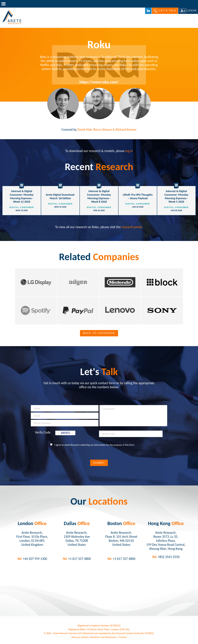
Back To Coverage (99, 333)
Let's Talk (168, 11)
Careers (123, 637)
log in (129, 151)
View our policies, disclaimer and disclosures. (94, 637)
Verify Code (43, 433)
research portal (132, 227)
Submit (99, 463)
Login (192, 11)
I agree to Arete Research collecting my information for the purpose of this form (94, 445)
